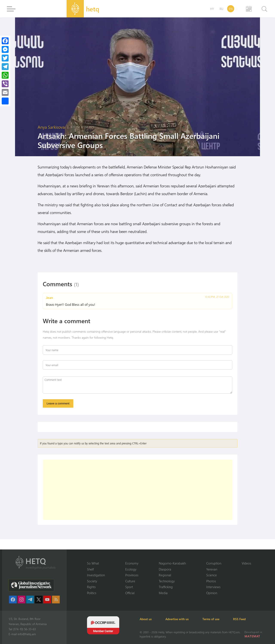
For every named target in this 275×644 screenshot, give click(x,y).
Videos (246, 563)
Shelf (90, 569)
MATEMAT (252, 636)
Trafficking (166, 587)
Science (212, 575)
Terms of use (211, 619)
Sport (129, 587)
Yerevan (212, 569)
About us (146, 619)
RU (221, 9)
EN (231, 9)
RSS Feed (239, 619)
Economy (132, 563)
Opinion (212, 593)
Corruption (214, 563)
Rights (91, 587)
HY (212, 9)
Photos (211, 581)
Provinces (132, 575)
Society (92, 581)
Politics (92, 593)
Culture (130, 581)
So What (93, 563)
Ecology (131, 569)
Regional (165, 575)
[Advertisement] (137, 490)
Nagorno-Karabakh (172, 563)
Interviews (213, 587)
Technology (167, 581)
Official (130, 593)
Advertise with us (177, 619)
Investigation (96, 575)
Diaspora (165, 569)
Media (163, 593)
